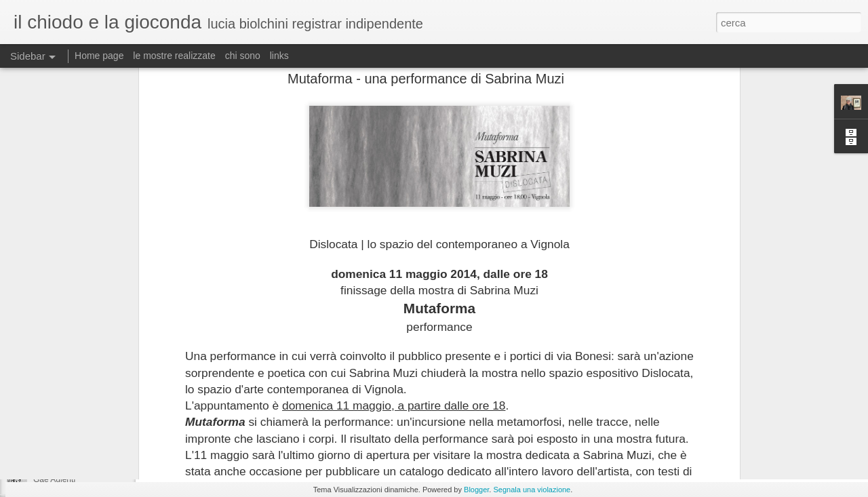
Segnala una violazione (532, 490)
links (279, 56)
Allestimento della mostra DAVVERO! (101, 418)
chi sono (243, 56)
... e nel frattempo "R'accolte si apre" (99, 449)
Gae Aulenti (54, 479)
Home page (99, 56)
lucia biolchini (473, 401)
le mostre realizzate (174, 56)
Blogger (476, 490)
